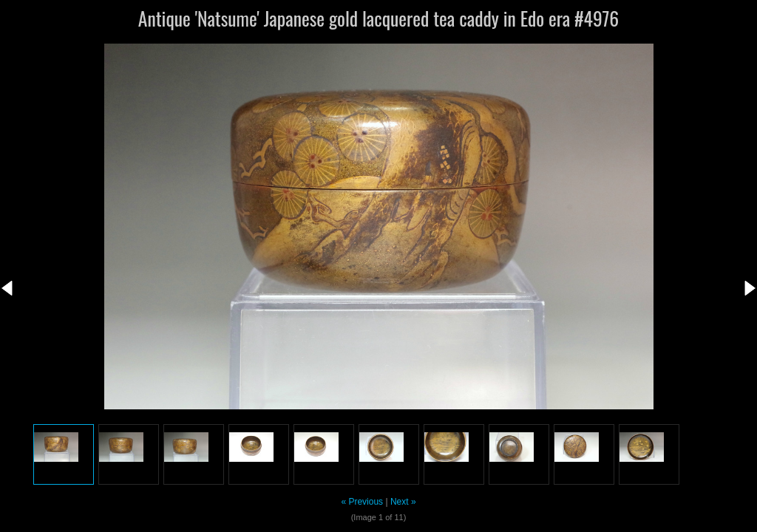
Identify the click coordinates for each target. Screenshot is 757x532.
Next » (403, 502)
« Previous (362, 502)
